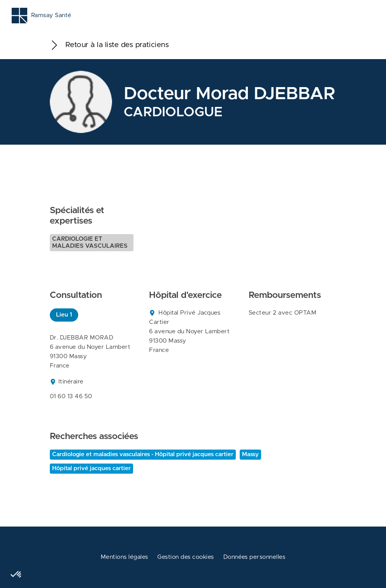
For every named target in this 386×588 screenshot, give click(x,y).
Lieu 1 (64, 315)
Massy (250, 454)
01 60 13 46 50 (71, 396)
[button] (16, 575)
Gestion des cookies (185, 557)
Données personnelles (254, 557)
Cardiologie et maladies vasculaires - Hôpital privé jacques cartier (143, 454)
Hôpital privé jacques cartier (91, 468)
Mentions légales (125, 557)
